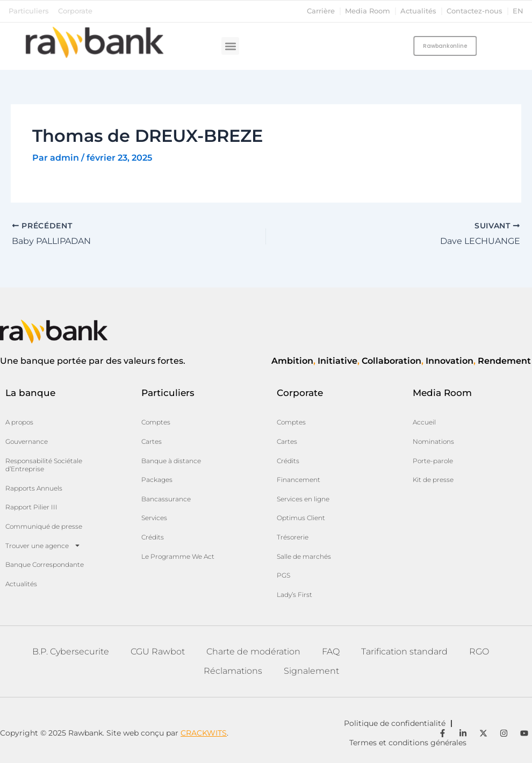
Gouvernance (27, 441)
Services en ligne (303, 499)
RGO (479, 652)
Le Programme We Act (178, 556)
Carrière (321, 11)
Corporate (75, 11)
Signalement (311, 671)
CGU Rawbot (158, 652)
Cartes (152, 441)
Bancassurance (166, 499)
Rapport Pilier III (31, 507)
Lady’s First (294, 595)
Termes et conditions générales (408, 743)
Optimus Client (301, 518)
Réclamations (233, 671)
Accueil (424, 422)
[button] (230, 46)
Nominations (433, 441)
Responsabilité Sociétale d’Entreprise (44, 465)
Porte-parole (433, 461)
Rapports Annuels (34, 488)
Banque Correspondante (45, 564)
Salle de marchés (304, 556)
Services (154, 518)
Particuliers (29, 11)
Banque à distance (171, 461)
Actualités (418, 11)
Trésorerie (293, 537)
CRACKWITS (204, 733)
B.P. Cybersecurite (71, 652)
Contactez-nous (475, 11)
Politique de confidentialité (395, 723)
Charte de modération (253, 652)
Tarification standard (404, 652)
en (518, 11)
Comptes (156, 422)
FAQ (331, 652)
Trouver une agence (43, 545)
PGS (283, 575)
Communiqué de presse (44, 526)
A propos (19, 422)
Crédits (153, 537)
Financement (299, 480)
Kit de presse (433, 480)
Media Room (368, 11)
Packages (157, 480)
